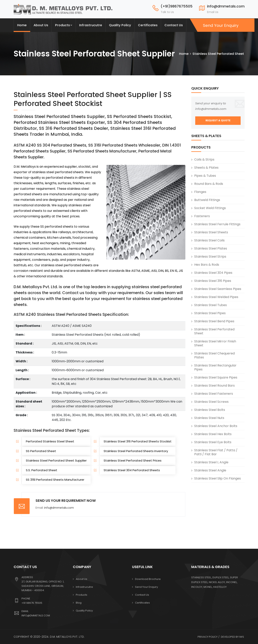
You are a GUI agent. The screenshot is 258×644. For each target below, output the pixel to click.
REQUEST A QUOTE (218, 120)
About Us (41, 25)
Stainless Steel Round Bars (214, 386)
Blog (79, 603)
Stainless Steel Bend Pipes (214, 321)
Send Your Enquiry (220, 25)
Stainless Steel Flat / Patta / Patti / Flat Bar (216, 452)
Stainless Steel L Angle (211, 462)
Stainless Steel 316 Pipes (213, 281)
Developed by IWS (232, 637)
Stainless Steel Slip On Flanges (218, 478)
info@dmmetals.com (59, 508)
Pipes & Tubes (205, 176)
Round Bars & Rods (209, 184)
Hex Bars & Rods (207, 265)
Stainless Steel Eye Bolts (213, 442)
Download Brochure (148, 579)
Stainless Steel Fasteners (214, 394)
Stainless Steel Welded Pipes (216, 297)
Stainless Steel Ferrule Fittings (217, 224)
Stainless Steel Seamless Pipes (218, 289)
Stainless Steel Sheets (211, 232)
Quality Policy (120, 25)
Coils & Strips (204, 159)
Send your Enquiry (146, 587)
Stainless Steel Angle (210, 470)
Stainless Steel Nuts (209, 418)
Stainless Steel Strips (210, 257)
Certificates (148, 25)
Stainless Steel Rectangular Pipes (215, 367)
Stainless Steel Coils (209, 240)
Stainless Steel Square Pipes (216, 377)
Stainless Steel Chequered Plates (214, 355)
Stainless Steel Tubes (211, 305)
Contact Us (174, 25)
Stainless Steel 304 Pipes (213, 273)
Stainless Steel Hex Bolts (213, 434)
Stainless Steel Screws (211, 402)
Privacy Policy (208, 637)
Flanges (200, 192)
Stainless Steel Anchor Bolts (216, 426)
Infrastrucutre (91, 25)
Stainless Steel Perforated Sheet (214, 331)
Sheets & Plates (206, 168)
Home (22, 25)
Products (64, 25)
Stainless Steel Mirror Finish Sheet (215, 343)
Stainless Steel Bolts (210, 410)
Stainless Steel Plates (211, 248)
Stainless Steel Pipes (210, 313)
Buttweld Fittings (207, 200)
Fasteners (202, 216)
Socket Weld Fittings (210, 208)
